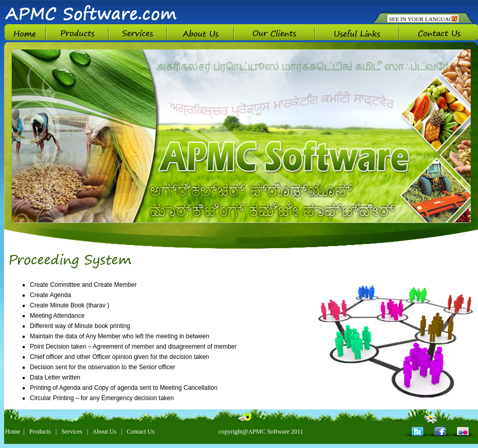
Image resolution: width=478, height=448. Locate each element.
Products (40, 432)
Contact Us (141, 432)
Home (13, 432)
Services (72, 432)
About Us (105, 432)
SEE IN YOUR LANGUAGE (423, 19)
